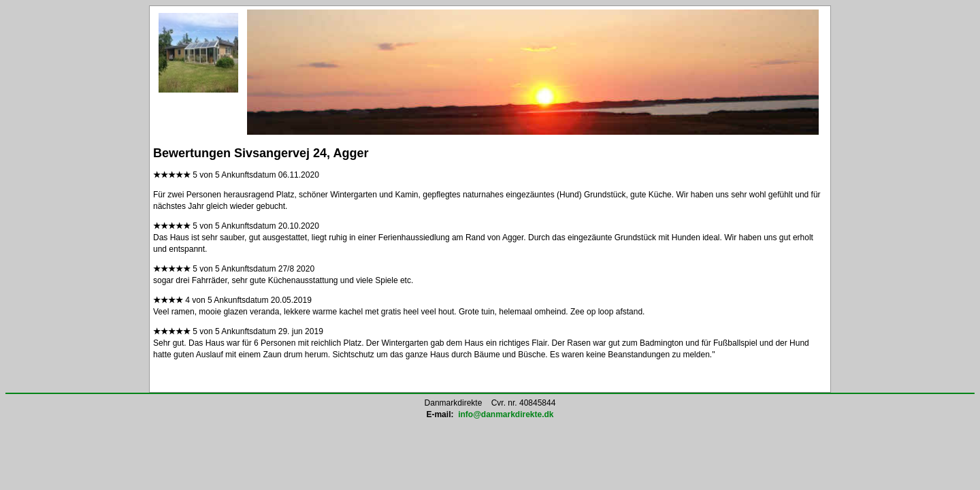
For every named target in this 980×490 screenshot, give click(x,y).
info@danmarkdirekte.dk (506, 414)
